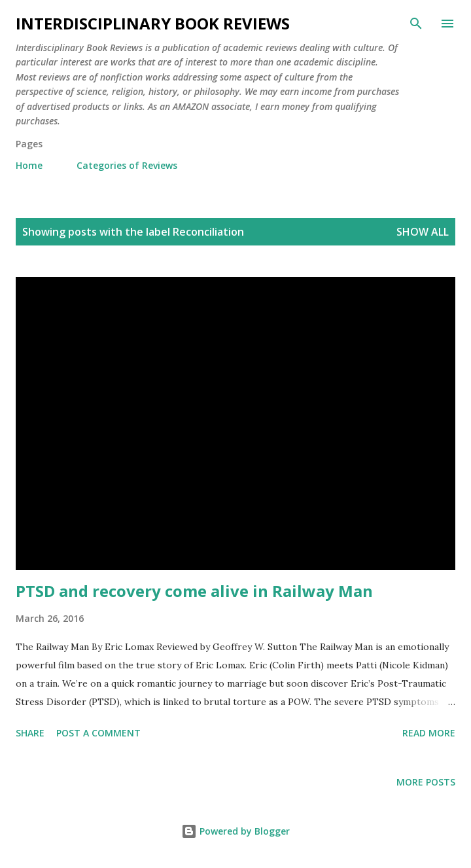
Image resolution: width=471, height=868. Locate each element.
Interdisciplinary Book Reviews (153, 23)
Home (29, 165)
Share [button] (30, 733)
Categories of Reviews (127, 165)
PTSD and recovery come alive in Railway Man (194, 591)
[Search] (416, 24)
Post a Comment (98, 733)
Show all (423, 232)
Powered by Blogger (235, 831)
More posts (426, 782)
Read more (429, 733)
